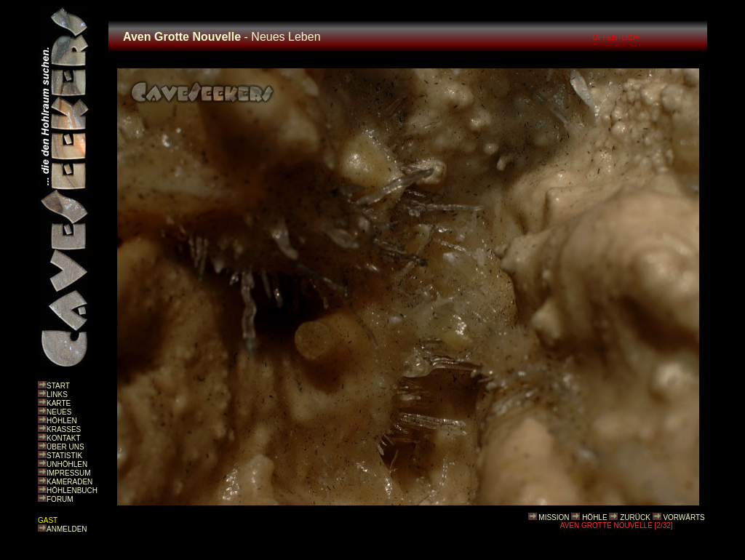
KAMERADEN (69, 482)
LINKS (57, 395)
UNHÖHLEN (67, 464)
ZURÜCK (635, 517)
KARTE (59, 403)
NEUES (59, 412)
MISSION (554, 517)
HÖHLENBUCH (72, 491)
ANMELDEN (67, 529)
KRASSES (64, 429)
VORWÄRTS (684, 517)
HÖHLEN (62, 421)
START (58, 386)
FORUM (60, 499)
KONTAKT (63, 438)
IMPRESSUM (69, 473)
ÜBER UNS (65, 447)
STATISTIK (64, 456)
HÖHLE (594, 517)
